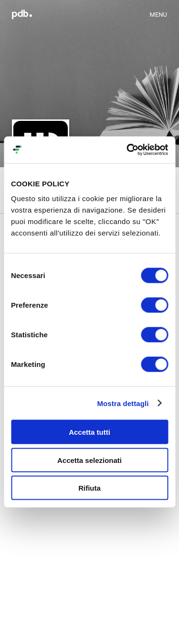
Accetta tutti (89, 432)
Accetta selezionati (89, 460)
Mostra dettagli (123, 403)
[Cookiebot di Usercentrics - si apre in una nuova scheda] (127, 150)
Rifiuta (89, 488)
